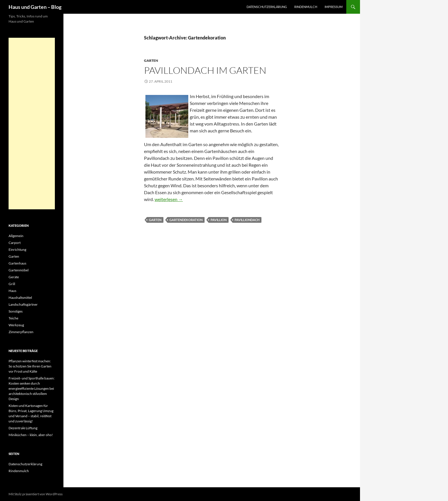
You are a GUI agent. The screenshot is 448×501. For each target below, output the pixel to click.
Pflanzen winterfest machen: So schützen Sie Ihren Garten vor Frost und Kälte (30, 366)
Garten (151, 60)
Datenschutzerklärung (267, 7)
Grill (12, 284)
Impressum (334, 7)
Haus (12, 291)
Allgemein (16, 236)
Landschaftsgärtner (23, 304)
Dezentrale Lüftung (23, 428)
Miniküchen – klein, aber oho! (31, 435)
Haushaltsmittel (20, 298)
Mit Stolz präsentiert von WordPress (36, 494)
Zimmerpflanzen (21, 332)
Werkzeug (16, 325)
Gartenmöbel (19, 270)
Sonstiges (16, 311)
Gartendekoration (186, 220)
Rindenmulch (306, 7)
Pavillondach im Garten (205, 70)
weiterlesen (169, 199)
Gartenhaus (17, 263)
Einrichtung (17, 249)
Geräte (14, 277)
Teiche (13, 318)
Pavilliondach (247, 220)
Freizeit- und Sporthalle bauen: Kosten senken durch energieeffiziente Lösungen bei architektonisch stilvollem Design (32, 388)
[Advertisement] (32, 124)
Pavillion (219, 220)
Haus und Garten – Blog (35, 7)
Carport (15, 243)
